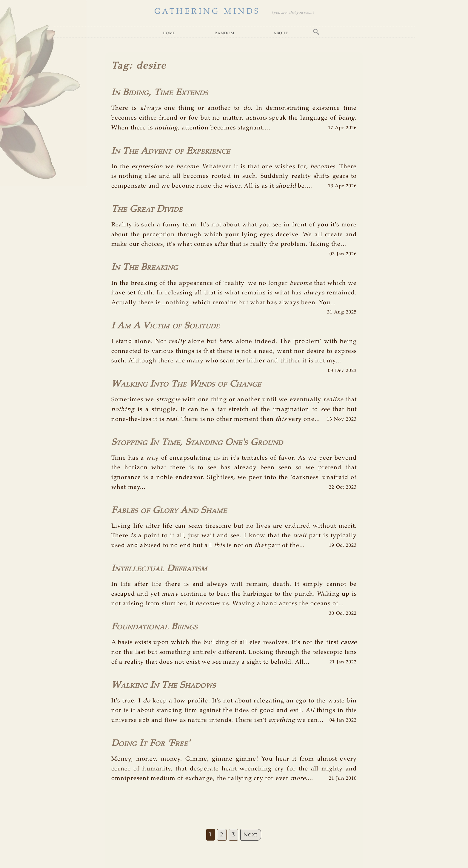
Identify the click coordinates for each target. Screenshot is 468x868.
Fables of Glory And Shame (169, 511)
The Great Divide (147, 209)
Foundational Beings (154, 627)
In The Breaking (145, 267)
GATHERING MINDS (207, 11)
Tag (120, 66)
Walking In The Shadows (164, 685)
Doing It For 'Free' (151, 743)
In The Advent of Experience (171, 151)
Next (251, 834)
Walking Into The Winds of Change (186, 384)
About (281, 33)
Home (169, 33)
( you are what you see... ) (293, 13)
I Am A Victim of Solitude (166, 326)
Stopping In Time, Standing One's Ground (197, 443)
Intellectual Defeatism (159, 569)
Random (224, 33)
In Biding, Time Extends (160, 93)
